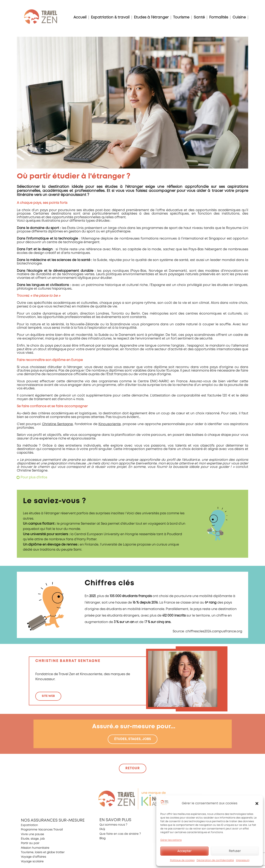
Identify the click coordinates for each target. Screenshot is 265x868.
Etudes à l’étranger (151, 17)
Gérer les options (171, 840)
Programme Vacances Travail (42, 830)
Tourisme (181, 17)
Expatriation (29, 825)
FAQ (102, 829)
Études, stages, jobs (133, 739)
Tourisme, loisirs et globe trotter (43, 852)
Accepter (184, 851)
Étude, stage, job (33, 839)
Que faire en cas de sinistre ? (120, 834)
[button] (257, 804)
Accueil (80, 17)
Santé (199, 17)
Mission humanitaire (35, 848)
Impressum (243, 860)
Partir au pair (30, 843)
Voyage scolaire (32, 862)
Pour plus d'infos (34, 478)
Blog (102, 838)
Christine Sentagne (57, 424)
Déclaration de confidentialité (215, 860)
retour (133, 768)
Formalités (219, 17)
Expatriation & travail (110, 17)
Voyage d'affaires (33, 857)
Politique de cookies (182, 860)
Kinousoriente (110, 424)
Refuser (235, 851)
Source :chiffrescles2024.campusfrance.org (207, 631)
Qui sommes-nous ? (113, 825)
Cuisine (239, 17)
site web (48, 696)
